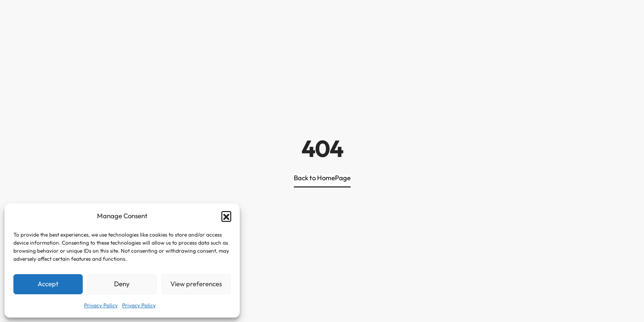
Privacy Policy (101, 305)
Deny (122, 284)
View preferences (196, 284)
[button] (226, 216)
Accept (48, 284)
